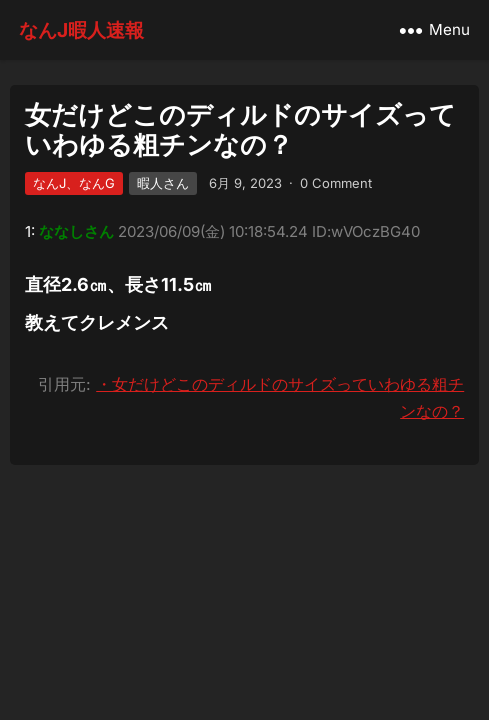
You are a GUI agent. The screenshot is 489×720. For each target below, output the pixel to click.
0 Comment (336, 183)
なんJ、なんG (74, 183)
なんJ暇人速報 (81, 30)
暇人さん (163, 183)
